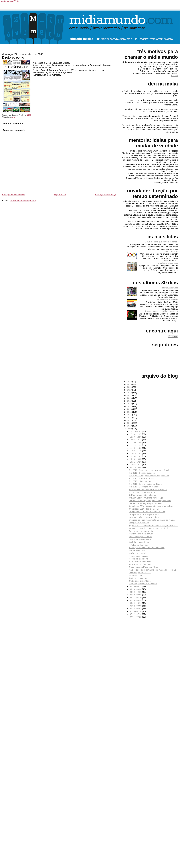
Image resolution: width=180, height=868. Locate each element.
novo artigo (148, 93)
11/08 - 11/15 (136, 451)
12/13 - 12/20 (136, 437)
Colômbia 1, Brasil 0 (138, 553)
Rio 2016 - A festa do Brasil (141, 478)
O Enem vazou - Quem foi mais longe (146, 498)
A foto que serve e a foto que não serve (147, 548)
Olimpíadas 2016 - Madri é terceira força (147, 512)
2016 (130, 409)
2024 (130, 387)
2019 (130, 401)
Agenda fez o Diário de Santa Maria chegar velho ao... (153, 525)
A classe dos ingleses (139, 556)
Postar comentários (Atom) (23, 200)
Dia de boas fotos (137, 550)
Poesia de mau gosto (139, 559)
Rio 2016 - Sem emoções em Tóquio (146, 484)
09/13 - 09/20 (136, 589)
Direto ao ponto (13, 57)
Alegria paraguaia (170, 288)
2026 (130, 382)
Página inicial (60, 194)
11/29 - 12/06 (136, 442)
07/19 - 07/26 (136, 611)
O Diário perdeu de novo (140, 572)
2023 (130, 390)
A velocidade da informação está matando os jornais (153, 570)
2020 (130, 398)
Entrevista (126, 125)
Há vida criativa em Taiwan (141, 534)
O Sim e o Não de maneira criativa (145, 517)
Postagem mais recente (13, 194)
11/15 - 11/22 (136, 448)
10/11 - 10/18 (136, 462)
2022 (130, 393)
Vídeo (125, 116)
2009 (130, 429)
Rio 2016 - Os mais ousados (142, 473)
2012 (130, 420)
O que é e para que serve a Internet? (161, 242)
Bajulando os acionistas (167, 299)
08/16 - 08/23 (136, 600)
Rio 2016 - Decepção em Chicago (144, 487)
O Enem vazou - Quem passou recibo (146, 503)
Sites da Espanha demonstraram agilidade (148, 490)
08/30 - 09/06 (136, 595)
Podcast (131, 100)
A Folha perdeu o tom (139, 545)
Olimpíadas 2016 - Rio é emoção (144, 509)
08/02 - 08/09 (136, 606)
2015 (130, 412)
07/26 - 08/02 (136, 609)
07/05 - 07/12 (136, 617)
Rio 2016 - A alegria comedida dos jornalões (149, 476)
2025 (130, 384)
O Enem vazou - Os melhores (142, 495)
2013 (130, 417)
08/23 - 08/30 (136, 598)
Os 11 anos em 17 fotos (140, 581)
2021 (130, 395)
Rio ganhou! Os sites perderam (143, 492)
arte (14, 117)
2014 (130, 415)
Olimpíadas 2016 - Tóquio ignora (144, 514)
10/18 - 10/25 (136, 459)
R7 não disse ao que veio (140, 561)
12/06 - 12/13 (136, 440)
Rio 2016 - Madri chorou (140, 481)
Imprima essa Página (10, 1)
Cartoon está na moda (139, 578)
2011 (130, 423)
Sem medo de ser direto (140, 539)
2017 (130, 406)
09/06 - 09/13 (136, 592)
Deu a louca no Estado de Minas (144, 567)
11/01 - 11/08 (136, 453)
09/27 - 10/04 (136, 467)
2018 (130, 404)
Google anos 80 (171, 251)
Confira (175, 76)
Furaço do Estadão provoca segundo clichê (149, 528)
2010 (130, 426)
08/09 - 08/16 (136, 603)
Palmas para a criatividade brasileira (162, 311)
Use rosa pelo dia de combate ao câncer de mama (152, 520)
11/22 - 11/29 (136, 445)
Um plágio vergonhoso (168, 263)
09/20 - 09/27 (136, 586)
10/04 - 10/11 (136, 464)
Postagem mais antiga (106, 194)
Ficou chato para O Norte (140, 537)
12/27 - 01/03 (136, 431)
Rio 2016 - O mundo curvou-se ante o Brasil (149, 470)
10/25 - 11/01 (136, 456)
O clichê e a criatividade (140, 542)
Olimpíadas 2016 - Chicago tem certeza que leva (151, 506)
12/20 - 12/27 (136, 434)
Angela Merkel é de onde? (141, 564)
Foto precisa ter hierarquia (141, 531)
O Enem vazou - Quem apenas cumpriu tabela (150, 501)
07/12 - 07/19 (136, 614)
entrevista (170, 109)
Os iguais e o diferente (139, 523)
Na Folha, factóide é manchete (143, 584)
